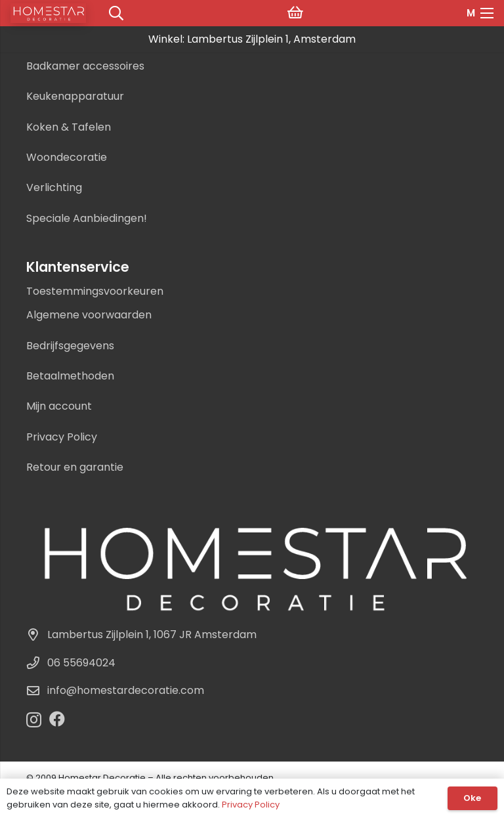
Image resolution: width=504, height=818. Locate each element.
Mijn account (59, 406)
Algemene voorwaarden (89, 315)
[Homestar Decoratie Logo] (252, 566)
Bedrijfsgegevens (70, 346)
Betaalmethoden (70, 376)
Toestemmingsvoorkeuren (95, 291)
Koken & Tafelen (69, 127)
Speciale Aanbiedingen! (87, 218)
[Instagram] (34, 720)
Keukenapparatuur (75, 96)
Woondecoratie (67, 157)
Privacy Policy (62, 437)
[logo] (48, 13)
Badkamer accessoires (85, 66)
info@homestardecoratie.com (126, 690)
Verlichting (54, 187)
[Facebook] (57, 719)
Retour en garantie (75, 467)
